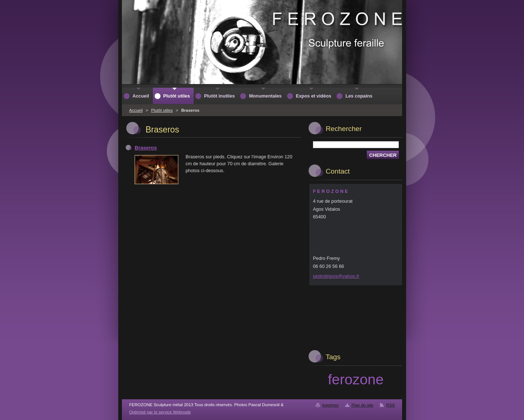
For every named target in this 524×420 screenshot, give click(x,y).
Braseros (146, 148)
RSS (390, 405)
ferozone (356, 379)
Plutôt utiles (162, 110)
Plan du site (362, 405)
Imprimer (330, 405)
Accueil (136, 110)
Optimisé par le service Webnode (160, 412)
